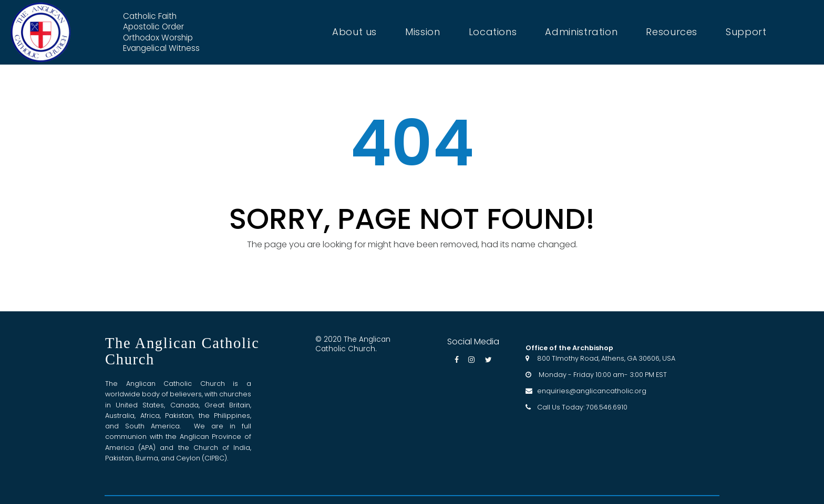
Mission (423, 32)
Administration (581, 32)
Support (746, 32)
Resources (672, 32)
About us (354, 32)
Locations (493, 32)
